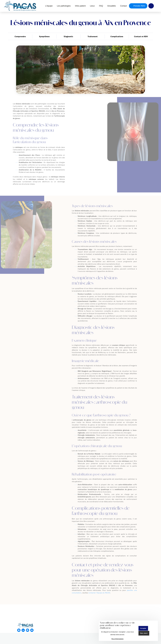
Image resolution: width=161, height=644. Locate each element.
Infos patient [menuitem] (80, 6)
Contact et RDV (141, 36)
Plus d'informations (117, 639)
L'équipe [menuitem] (49, 6)
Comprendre (20, 36)
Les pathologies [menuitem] (64, 6)
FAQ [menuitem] (101, 6)
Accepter (143, 628)
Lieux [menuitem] (92, 6)
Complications (117, 36)
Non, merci (144, 633)
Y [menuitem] (151, 6)
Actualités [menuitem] (112, 6)
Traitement (93, 36)
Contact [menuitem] (123, 6)
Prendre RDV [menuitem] (139, 6)
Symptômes (44, 36)
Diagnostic (68, 36)
